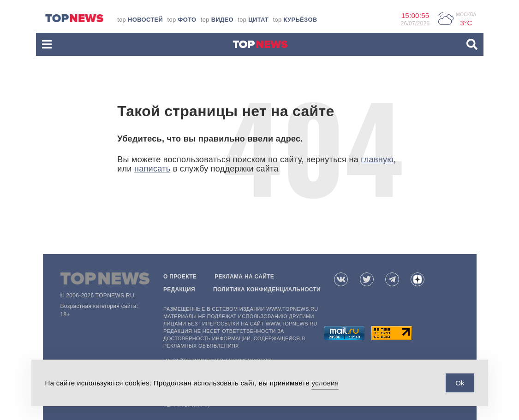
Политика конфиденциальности (267, 290)
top (140, 20)
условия (325, 383)
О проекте (180, 277)
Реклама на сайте (244, 277)
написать (152, 169)
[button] (47, 44)
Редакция (179, 290)
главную (377, 160)
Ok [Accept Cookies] (460, 383)
